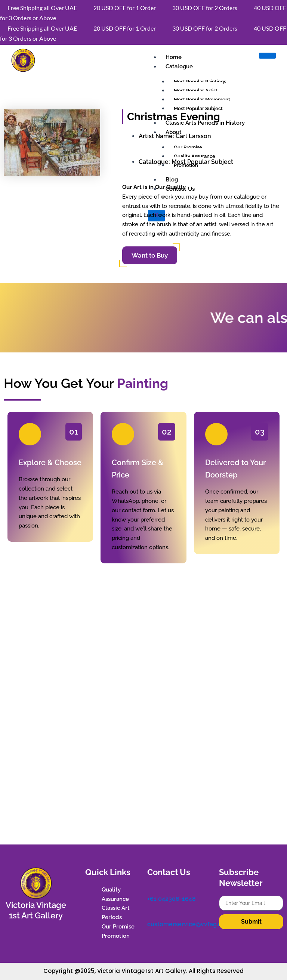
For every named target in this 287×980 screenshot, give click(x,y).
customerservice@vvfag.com (189, 924)
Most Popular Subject (202, 162)
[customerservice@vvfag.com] (151, 914)
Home (174, 57)
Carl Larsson (193, 136)
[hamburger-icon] (267, 56)
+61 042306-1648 (172, 899)
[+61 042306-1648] (151, 889)
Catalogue (179, 66)
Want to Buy (150, 255)
